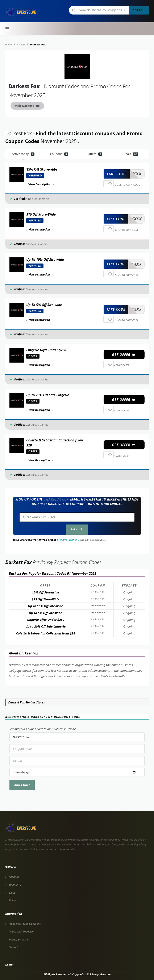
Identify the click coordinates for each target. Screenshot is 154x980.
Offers (95, 154)
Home (12, 900)
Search (139, 10)
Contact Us (15, 947)
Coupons (59, 154)
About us (14, 877)
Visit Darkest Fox (27, 106)
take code (116, 174)
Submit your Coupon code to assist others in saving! (43, 729)
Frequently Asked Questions (25, 924)
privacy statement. (68, 540)
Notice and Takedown (21, 932)
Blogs (12, 893)
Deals (131, 154)
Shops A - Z (15, 885)
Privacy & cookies (19, 940)
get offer (124, 355)
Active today (23, 154)
